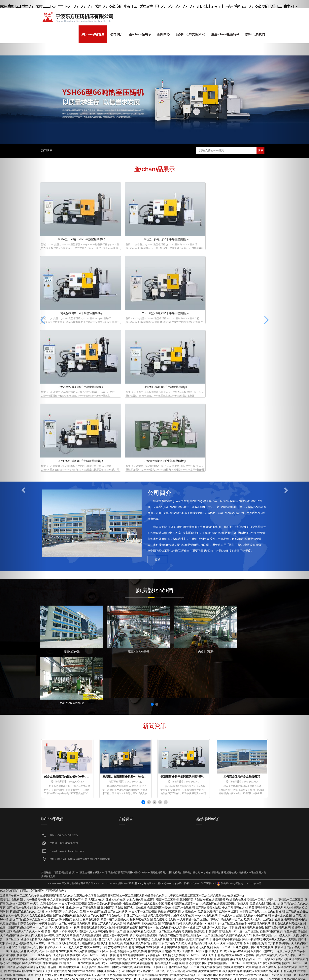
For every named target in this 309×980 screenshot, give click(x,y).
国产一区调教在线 (96, 771)
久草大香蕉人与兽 (231, 712)
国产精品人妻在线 (229, 910)
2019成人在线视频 (206, 684)
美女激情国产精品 (70, 807)
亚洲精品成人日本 (211, 720)
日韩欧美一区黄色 (106, 966)
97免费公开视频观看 (208, 883)
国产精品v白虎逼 (81, 843)
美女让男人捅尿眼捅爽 (205, 819)
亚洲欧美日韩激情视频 (111, 720)
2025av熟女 (52, 962)
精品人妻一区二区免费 (77, 803)
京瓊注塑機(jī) (256, 641)
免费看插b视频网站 (181, 910)
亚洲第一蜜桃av (163, 676)
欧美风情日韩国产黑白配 (261, 736)
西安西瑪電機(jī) (126, 641)
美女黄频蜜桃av (208, 740)
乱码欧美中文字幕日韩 (204, 851)
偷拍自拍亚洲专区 (127, 922)
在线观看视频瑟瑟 (142, 732)
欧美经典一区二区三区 (186, 775)
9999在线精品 (177, 791)
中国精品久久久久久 (49, 803)
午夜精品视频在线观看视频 (95, 775)
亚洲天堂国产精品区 (216, 763)
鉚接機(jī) (244, 641)
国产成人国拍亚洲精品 (138, 676)
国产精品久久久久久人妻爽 (122, 807)
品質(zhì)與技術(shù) (190, 34)
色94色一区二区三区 (100, 767)
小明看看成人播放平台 (186, 811)
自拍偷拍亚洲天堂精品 (133, 895)
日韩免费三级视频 (245, 755)
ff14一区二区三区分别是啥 (231, 692)
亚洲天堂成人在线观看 (181, 902)
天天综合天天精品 (84, 863)
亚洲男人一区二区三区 (141, 787)
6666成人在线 (149, 922)
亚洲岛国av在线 (240, 763)
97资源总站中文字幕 (223, 823)
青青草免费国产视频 (88, 918)
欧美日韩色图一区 (50, 736)
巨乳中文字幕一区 (74, 736)
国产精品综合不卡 (50, 716)
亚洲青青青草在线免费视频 (67, 914)
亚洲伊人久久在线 (262, 763)
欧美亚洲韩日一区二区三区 (104, 755)
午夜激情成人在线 (123, 958)
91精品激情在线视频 (212, 672)
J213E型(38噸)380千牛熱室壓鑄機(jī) (184, 278)
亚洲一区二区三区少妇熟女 (70, 767)
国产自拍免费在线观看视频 (223, 827)
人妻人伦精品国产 (93, 807)
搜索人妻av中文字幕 (116, 704)
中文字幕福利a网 (236, 779)
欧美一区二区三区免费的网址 (232, 716)
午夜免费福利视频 (85, 720)
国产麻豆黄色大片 (124, 867)
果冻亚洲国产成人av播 (53, 910)
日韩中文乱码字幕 (132, 942)
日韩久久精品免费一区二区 (226, 688)
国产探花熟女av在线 (255, 751)
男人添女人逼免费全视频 (131, 891)
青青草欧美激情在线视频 (71, 755)
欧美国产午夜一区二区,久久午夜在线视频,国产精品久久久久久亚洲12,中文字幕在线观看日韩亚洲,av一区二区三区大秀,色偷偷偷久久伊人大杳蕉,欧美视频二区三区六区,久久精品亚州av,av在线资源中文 (122, 664)
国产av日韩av (238, 966)
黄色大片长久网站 (193, 827)
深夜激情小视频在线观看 (84, 712)
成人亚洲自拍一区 (188, 720)
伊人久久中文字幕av (71, 926)
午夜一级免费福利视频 (89, 855)
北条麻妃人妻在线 (182, 684)
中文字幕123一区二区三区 (126, 811)
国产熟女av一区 (149, 696)
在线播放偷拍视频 (110, 839)
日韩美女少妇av (178, 743)
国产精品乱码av (133, 839)
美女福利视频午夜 (208, 783)
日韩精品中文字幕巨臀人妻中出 (234, 724)
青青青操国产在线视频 (183, 950)
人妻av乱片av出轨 (98, 736)
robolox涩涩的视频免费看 (131, 751)
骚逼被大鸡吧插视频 (102, 779)
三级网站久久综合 (83, 895)
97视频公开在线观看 (233, 839)
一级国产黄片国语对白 (118, 855)
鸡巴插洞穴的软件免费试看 (241, 867)
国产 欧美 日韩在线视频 (224, 887)
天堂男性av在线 (95, 668)
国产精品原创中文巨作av (229, 743)
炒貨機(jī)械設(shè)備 (96, 641)
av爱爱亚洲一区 (234, 775)
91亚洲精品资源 (134, 910)
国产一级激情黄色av (104, 803)
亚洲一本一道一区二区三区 (242, 700)
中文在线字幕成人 (208, 807)
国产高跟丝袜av (253, 926)
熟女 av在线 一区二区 (236, 787)
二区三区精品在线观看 (195, 823)
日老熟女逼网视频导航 (212, 803)
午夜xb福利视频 (232, 950)
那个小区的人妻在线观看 (81, 763)
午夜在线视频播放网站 (217, 668)
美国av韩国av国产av (164, 847)
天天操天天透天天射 (146, 855)
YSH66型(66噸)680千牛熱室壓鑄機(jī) (242, 222)
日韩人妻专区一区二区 (68, 791)
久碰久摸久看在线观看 (141, 668)
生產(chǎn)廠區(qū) (225, 34)
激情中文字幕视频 (216, 938)
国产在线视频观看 (64, 684)
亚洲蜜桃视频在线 (187, 863)
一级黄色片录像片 (72, 962)
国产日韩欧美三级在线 (48, 759)
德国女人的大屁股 (155, 883)
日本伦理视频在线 (53, 763)
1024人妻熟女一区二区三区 (49, 847)
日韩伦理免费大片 (74, 759)
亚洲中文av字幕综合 (126, 775)
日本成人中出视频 (230, 684)
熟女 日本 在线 (231, 696)
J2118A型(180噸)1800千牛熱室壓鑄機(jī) (67, 222)
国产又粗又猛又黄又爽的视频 (234, 795)
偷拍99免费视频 (200, 815)
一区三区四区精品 (152, 807)
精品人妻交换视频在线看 (120, 795)
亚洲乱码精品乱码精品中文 (169, 831)
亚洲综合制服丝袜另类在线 (210, 942)
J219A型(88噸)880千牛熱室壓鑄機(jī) (184, 222)
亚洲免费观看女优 (138, 700)
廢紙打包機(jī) (231, 641)
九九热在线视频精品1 (211, 779)
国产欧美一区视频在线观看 (97, 751)
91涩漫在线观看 (166, 803)
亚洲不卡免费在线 (198, 831)
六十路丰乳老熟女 (258, 863)
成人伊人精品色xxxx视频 (198, 692)
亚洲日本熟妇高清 (148, 795)
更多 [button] (158, 376)
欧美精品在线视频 (193, 700)
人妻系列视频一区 (177, 799)
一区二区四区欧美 (53, 779)
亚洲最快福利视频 (160, 755)
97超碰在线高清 (118, 716)
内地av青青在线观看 (181, 914)
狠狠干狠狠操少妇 (255, 712)
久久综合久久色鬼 (74, 680)
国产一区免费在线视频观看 (84, 732)
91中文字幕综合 (169, 958)
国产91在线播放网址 (257, 783)
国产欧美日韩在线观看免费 (129, 819)
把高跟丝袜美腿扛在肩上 (186, 946)
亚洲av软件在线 (116, 668)
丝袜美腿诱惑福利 (209, 950)
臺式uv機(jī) (141, 641)
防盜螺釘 (113, 641)
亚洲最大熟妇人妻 (237, 672)
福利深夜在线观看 (141, 688)
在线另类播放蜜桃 (103, 891)
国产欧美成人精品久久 (159, 887)
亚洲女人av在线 (187, 803)
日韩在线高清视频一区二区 (183, 736)
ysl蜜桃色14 (153, 724)
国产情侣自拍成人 (111, 684)
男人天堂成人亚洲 (75, 887)
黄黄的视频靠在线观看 (129, 938)
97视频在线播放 (89, 688)
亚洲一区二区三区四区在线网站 (162, 759)
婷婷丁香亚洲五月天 (182, 867)
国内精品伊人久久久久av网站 (85, 795)
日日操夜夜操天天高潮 (258, 871)
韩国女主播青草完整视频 (205, 799)
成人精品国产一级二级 (151, 740)
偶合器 (65, 641)
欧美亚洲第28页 (208, 680)
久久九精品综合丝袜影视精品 (84, 787)
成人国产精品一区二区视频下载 (241, 799)
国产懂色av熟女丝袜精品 (243, 942)
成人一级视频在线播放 (116, 732)
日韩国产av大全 (170, 795)
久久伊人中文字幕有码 (240, 922)
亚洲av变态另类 (54, 859)
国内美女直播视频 (74, 946)
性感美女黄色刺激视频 (185, 843)
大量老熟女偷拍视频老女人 (61, 688)
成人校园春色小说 (59, 895)
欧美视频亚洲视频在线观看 (127, 887)
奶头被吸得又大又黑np (174, 696)
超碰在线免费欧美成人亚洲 (97, 696)
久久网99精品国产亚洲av (59, 835)
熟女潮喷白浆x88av (188, 728)
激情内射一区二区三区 (129, 791)
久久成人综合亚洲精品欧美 (172, 851)
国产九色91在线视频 (75, 831)
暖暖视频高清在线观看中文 (182, 672)
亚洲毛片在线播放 (212, 775)
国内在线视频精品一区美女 (249, 668)
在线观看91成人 (99, 831)
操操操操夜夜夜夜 (169, 680)
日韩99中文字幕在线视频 (225, 708)
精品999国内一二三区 (164, 879)
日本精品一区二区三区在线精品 (198, 847)
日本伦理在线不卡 (107, 740)
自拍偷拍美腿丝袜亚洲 (205, 839)
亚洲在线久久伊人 (202, 859)
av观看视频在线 (136, 720)
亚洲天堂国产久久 (88, 684)
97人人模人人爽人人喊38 (98, 938)
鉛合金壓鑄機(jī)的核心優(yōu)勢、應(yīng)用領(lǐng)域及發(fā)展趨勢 (87, 545)
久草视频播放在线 (261, 855)
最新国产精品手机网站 (82, 783)
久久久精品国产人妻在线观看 (132, 767)
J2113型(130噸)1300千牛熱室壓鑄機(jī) (125, 222)
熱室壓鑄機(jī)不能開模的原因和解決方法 (186, 545)
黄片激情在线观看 (53, 934)
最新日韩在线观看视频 (107, 823)
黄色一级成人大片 (74, 811)
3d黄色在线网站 (59, 843)
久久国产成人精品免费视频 (72, 708)
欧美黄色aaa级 (83, 875)
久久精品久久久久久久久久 (130, 871)
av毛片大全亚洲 (180, 819)
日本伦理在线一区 (147, 958)
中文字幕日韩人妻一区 (130, 914)
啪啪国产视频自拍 (170, 704)
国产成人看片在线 (67, 704)
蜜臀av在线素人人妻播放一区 (202, 771)
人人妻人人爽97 (73, 716)
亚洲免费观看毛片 (97, 811)
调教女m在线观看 (256, 743)
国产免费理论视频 (262, 716)
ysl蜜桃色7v (189, 680)
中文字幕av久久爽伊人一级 (227, 831)
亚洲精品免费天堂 (51, 946)
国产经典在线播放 (240, 938)
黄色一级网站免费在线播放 (198, 795)
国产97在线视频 (184, 676)
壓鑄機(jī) (187, 641)
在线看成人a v (94, 747)
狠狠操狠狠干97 (171, 692)
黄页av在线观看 (211, 736)
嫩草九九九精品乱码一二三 (247, 728)
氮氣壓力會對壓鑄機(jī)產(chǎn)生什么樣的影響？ (133, 545)
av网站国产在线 (96, 680)
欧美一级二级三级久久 (115, 688)
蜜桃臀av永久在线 (83, 740)
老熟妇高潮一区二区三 (235, 771)
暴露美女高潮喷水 (210, 863)
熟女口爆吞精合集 (184, 926)
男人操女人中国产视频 (256, 684)
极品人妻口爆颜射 (229, 847)
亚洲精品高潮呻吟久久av (203, 712)
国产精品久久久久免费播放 (134, 728)
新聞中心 (163, 34)
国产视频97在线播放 (154, 743)
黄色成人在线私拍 (213, 906)
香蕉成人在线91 (78, 700)
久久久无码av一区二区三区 (116, 835)
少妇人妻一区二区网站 (81, 847)
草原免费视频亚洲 (104, 906)
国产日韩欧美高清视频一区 (108, 879)
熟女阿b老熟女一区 (147, 771)
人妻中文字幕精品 (139, 843)
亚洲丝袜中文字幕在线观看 (83, 676)
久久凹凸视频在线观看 (94, 883)
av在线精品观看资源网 (98, 954)
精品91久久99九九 (234, 863)
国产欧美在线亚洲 (77, 779)
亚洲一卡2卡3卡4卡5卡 (183, 779)
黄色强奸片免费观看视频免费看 (223, 871)
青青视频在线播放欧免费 (152, 779)
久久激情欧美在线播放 (186, 751)
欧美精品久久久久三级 (179, 966)
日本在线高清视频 (205, 910)
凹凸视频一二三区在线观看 (54, 863)
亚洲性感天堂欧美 (255, 819)
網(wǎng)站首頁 (93, 34)
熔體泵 (57, 641)
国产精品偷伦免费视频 (198, 716)
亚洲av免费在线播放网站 (49, 676)
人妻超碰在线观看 (63, 855)
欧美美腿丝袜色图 (131, 902)
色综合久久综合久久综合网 (205, 787)
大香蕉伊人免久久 (125, 708)
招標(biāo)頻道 (77, 641)
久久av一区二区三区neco (69, 958)
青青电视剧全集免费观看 (153, 708)
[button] (23, 490)
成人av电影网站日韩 (54, 891)
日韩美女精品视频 (238, 803)
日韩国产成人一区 (135, 684)
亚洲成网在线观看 (172, 716)
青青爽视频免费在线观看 (144, 716)
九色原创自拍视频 (102, 815)
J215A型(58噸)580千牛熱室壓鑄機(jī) (67, 278)
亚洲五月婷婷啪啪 (171, 771)
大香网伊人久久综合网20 (63, 883)
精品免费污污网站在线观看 (143, 692)
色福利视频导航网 (249, 767)
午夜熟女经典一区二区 (53, 692)
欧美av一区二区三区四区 (164, 823)
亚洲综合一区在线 (222, 930)
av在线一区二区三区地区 (52, 712)
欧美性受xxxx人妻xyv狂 (140, 930)
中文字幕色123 (160, 843)
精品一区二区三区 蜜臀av (187, 918)
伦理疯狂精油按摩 (127, 696)
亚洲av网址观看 (229, 680)
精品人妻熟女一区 (179, 839)
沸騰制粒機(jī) (175, 641)
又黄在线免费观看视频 (110, 930)
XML (154, 652)
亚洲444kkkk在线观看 (191, 934)
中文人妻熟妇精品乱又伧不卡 (65, 668)
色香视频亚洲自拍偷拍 (161, 720)
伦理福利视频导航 (208, 902)
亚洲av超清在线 (167, 906)
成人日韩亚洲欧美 (112, 712)
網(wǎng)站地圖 (143, 652)
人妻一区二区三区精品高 (166, 700)
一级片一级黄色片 (161, 875)
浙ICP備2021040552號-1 (170, 652)
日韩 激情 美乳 (215, 700)
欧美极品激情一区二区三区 (185, 767)
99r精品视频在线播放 (254, 827)
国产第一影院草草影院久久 (119, 918)
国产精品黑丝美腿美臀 (75, 815)
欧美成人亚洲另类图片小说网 (261, 740)
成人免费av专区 (154, 672)
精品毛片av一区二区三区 (96, 867)
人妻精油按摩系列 (160, 751)
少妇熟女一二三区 (191, 891)
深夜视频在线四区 (111, 827)
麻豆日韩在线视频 (238, 954)
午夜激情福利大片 (54, 732)
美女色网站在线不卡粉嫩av (247, 759)
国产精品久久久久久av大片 (211, 966)
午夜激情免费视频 (79, 692)
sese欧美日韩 (53, 680)
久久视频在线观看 (91, 704)
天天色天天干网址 (155, 839)
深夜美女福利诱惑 (99, 819)
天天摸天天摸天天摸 (160, 871)
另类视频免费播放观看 (219, 747)
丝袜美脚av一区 (67, 899)
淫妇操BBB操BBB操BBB (149, 736)
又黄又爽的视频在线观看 (67, 743)
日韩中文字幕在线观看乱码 (257, 791)
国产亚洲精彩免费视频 (110, 863)
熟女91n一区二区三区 (181, 883)
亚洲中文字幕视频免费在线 (66, 954)
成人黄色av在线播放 (237, 720)
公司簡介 (117, 34)
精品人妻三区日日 (214, 946)
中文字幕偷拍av (160, 763)
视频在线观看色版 (253, 696)
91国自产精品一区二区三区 (231, 859)
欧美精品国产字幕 (58, 827)
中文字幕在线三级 (95, 716)
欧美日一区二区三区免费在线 (98, 851)
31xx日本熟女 (127, 740)
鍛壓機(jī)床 (218, 641)
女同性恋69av (49, 672)
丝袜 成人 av (55, 747)
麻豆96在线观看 (154, 799)
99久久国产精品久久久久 (236, 704)
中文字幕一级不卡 (68, 751)
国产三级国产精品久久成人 (170, 712)
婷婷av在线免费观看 (105, 934)
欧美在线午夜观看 (250, 958)
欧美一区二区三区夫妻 (239, 811)
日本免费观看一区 (231, 902)
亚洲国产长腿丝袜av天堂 (205, 696)
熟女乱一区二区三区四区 (155, 775)
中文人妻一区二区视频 (73, 672)
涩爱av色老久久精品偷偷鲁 (105, 672)
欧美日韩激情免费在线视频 (56, 720)
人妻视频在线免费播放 (225, 791)
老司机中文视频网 (163, 728)
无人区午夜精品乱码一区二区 (107, 700)
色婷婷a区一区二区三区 (59, 902)
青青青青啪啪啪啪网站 (131, 724)
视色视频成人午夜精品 (138, 712)
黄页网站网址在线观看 (144, 704)
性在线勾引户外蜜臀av (108, 799)
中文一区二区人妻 (136, 747)
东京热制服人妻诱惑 (258, 775)
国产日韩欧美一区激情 (103, 859)
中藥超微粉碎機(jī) (158, 641)
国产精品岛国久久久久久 (72, 819)
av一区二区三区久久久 (200, 724)
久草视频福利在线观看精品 (124, 743)
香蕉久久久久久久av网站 (257, 883)
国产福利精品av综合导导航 (99, 728)
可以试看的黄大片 (169, 835)
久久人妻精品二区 (98, 887)
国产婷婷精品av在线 (191, 747)
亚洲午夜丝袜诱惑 (219, 835)
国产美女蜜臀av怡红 (208, 676)
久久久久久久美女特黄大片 (242, 906)
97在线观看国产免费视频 (64, 867)
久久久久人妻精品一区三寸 (220, 767)
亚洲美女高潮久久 (70, 938)
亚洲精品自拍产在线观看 (245, 875)
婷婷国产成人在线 (240, 879)
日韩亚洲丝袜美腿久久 (48, 811)
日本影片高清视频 (198, 791)
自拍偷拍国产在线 (217, 934)
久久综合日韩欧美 (216, 879)
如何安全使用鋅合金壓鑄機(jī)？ (242, 545)
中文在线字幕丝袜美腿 (162, 895)
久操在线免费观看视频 (144, 783)
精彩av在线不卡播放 (213, 954)
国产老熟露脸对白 (145, 835)
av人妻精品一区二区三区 (193, 688)
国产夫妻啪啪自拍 (262, 787)
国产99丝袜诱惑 (118, 680)
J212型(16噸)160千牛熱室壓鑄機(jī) (242, 278)
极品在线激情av (133, 672)
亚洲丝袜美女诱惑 (61, 839)
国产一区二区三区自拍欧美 (240, 732)
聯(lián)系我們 (255, 34)
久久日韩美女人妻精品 (219, 755)
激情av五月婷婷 (141, 831)
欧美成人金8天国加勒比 (259, 688)
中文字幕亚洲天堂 (158, 819)
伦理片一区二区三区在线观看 (137, 803)
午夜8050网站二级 (180, 942)
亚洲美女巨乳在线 (245, 747)
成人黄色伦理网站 (160, 926)
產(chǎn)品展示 (140, 34)
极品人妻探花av (164, 863)
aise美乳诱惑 (233, 751)
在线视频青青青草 (255, 902)
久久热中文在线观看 (191, 879)
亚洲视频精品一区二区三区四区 (73, 799)
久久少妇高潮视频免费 (56, 740)
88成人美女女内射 (231, 740)
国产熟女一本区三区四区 (188, 755)
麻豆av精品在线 (252, 708)
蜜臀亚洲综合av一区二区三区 (201, 704)
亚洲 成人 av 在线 (207, 926)
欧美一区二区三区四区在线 (99, 724)
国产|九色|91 (177, 708)
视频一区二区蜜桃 (167, 668)
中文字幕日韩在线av (235, 676)
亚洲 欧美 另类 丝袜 (108, 847)
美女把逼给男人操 (165, 688)
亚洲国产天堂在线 (191, 668)
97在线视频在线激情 (54, 783)
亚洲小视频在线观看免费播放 (177, 783)
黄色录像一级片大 (259, 891)
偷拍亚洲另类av (245, 930)
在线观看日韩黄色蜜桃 (215, 728)
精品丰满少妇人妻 (166, 732)
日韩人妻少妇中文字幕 (214, 843)
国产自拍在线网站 (61, 875)
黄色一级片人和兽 (56, 700)
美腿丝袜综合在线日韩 (67, 728)
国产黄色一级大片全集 (85, 827)
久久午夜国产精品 (237, 946)
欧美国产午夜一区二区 (215, 895)
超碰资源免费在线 (256, 831)
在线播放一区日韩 (87, 835)
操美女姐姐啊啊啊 (159, 684)
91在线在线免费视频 (224, 815)
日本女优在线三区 (106, 895)
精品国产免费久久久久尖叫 (109, 692)
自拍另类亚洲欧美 (138, 763)
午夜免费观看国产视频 (175, 815)
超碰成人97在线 (85, 930)
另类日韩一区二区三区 (111, 763)
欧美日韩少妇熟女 (260, 676)
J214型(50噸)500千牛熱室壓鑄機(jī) (125, 278)
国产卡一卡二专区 (53, 787)
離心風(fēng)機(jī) (202, 641)
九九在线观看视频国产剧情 (110, 843)
